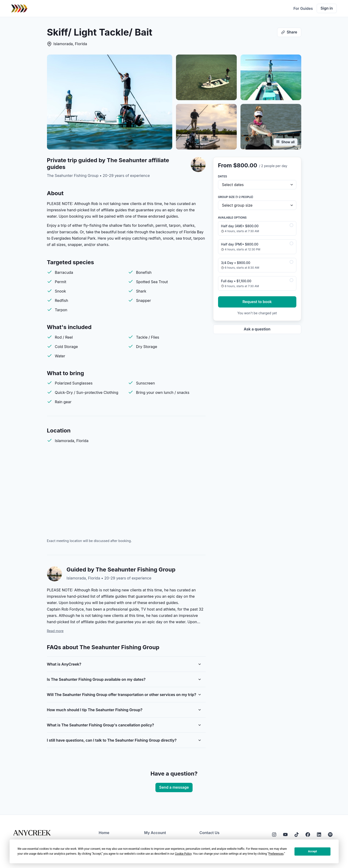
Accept (312, 851)
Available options (232, 218)
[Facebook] (308, 835)
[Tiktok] (297, 835)
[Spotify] (330, 835)
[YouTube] (285, 835)
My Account (155, 833)
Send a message (174, 787)
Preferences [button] (276, 854)
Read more (55, 631)
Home (104, 833)
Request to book (257, 302)
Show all (285, 142)
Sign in (327, 8)
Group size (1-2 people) (236, 197)
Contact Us (209, 833)
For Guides (303, 8)
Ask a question (257, 329)
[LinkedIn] (319, 835)
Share (289, 32)
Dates (223, 176)
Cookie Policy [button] (183, 854)
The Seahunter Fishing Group (73, 176)
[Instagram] (274, 835)
